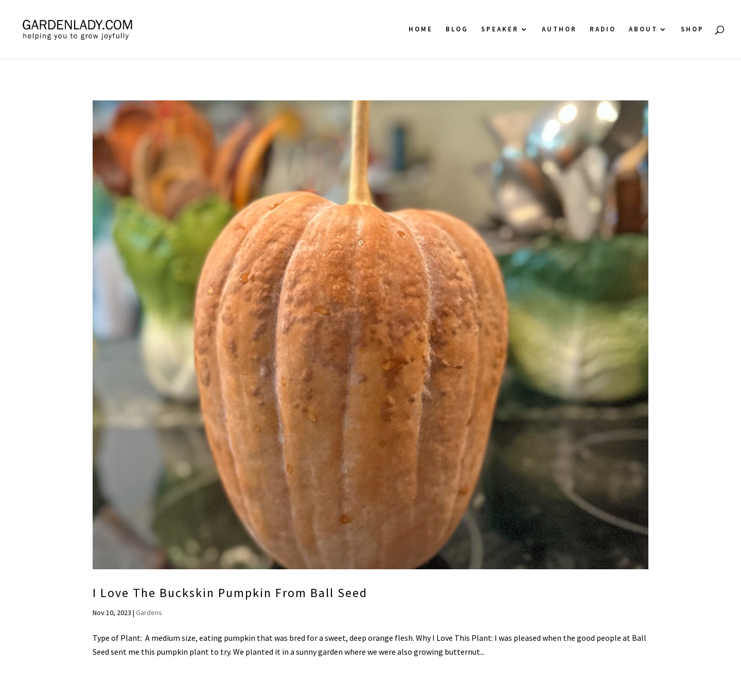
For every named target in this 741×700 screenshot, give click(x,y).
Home (421, 30)
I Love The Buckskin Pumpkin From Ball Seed (230, 593)
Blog (457, 30)
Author (559, 30)
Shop (692, 30)
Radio (603, 30)
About (643, 30)
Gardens (149, 612)
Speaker (500, 30)
